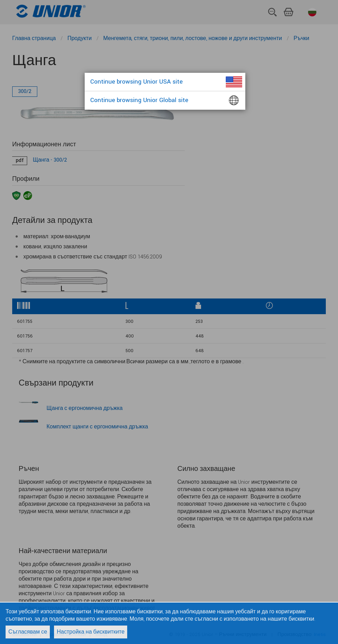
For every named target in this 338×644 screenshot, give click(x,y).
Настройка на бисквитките (91, 632)
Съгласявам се (28, 632)
